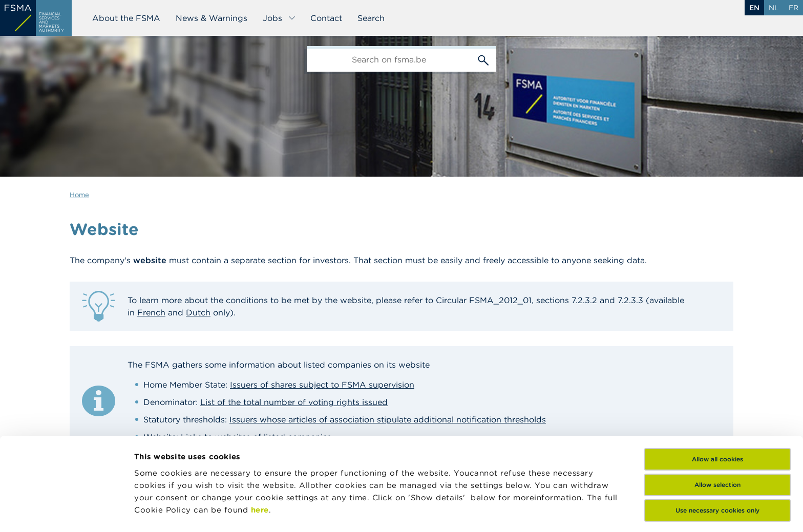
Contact (326, 18)
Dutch (198, 312)
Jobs (279, 18)
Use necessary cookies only (717, 444)
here (260, 443)
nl (774, 8)
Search (371, 18)
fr (794, 8)
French (151, 312)
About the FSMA (126, 18)
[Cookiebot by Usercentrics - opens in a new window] (66, 512)
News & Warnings (212, 18)
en (754, 8)
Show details (160, 512)
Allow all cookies (717, 392)
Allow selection (717, 418)
